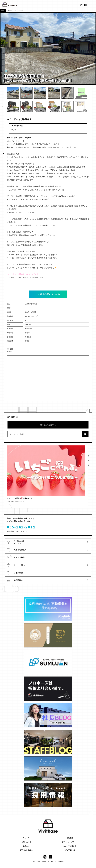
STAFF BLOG (70, 850)
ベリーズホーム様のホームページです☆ (23, 274)
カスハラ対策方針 (70, 846)
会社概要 (70, 838)
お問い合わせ (26, 842)
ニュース (26, 838)
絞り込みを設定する (48, 425)
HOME (3, 11)
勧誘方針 (26, 846)
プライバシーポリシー (70, 842)
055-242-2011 (21, 529)
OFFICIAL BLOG (26, 850)
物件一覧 (10, 11)
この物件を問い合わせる (48, 294)
